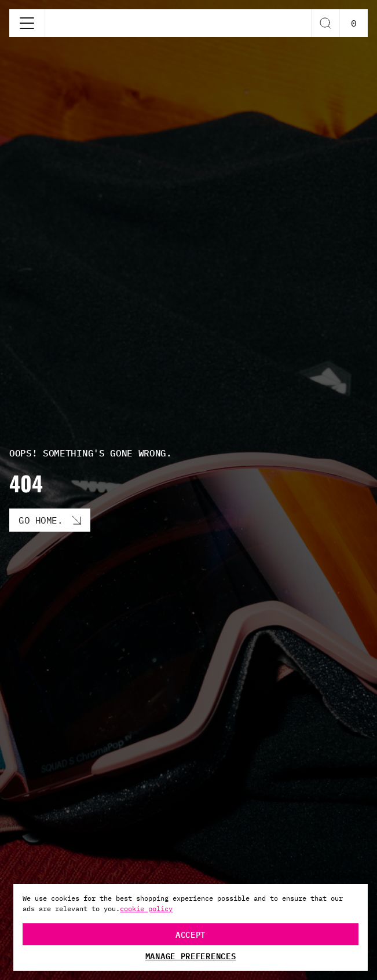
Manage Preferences (191, 956)
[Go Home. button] (50, 520)
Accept (191, 934)
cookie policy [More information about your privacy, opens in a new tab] (146, 909)
